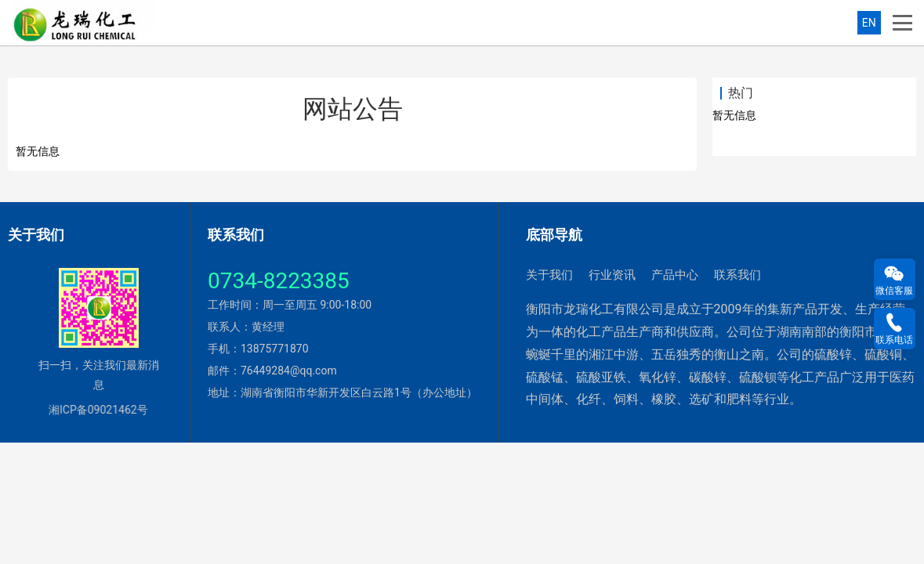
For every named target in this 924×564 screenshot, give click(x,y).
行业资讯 (612, 275)
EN (869, 23)
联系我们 (737, 275)
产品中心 (675, 275)
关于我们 (549, 275)
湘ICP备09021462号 (93, 410)
